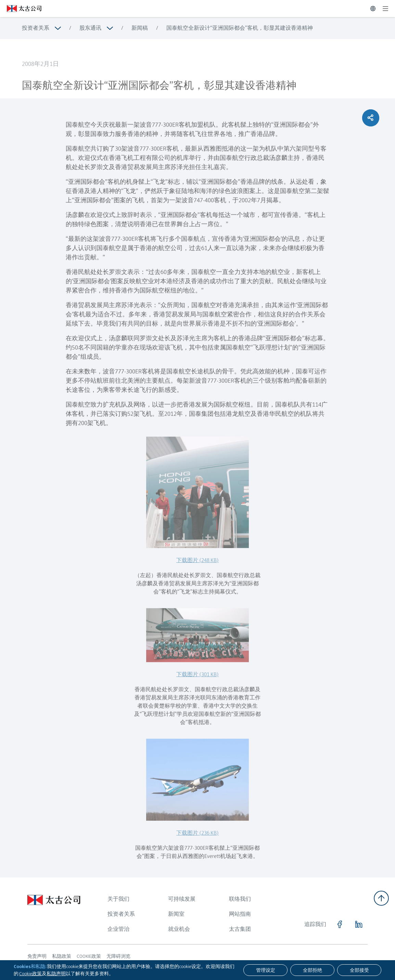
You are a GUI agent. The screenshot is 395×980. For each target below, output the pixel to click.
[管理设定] (265, 970)
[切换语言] (373, 9)
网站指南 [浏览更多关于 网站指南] (240, 914)
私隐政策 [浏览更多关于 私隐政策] (62, 956)
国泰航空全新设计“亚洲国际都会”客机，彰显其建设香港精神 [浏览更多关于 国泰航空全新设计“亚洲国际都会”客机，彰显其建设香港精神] (240, 28)
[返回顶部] (381, 898)
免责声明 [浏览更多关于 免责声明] (37, 956)
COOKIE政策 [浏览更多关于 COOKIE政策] (89, 956)
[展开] (385, 9)
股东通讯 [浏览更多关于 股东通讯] (90, 28)
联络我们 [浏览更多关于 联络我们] (240, 899)
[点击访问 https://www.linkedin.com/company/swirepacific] (359, 924)
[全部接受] (359, 970)
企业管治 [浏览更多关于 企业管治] (118, 929)
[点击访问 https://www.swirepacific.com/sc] (21, 9)
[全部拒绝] (312, 970)
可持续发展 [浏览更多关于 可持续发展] (182, 899)
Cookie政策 (30, 974)
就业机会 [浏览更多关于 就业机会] (179, 929)
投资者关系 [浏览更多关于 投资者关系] (36, 28)
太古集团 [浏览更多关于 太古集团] (240, 929)
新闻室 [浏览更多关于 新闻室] (176, 914)
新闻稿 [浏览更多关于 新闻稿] (140, 28)
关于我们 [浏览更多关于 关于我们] (118, 899)
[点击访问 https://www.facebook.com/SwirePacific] (340, 924)
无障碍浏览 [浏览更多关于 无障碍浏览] (118, 956)
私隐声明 (56, 974)
